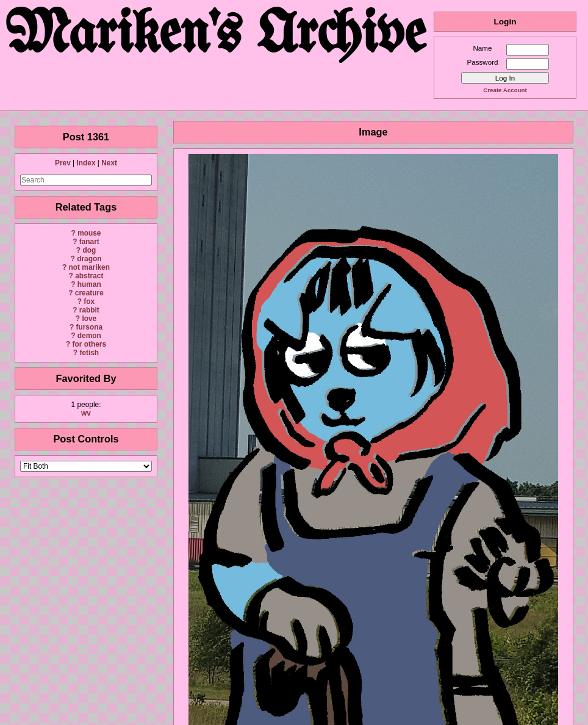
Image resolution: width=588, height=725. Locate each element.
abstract (89, 276)
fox (89, 301)
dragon (89, 259)
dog (89, 250)
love (89, 319)
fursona (89, 327)
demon (89, 336)
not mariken (89, 267)
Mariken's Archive (217, 36)
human (89, 284)
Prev (63, 163)
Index (86, 163)
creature (89, 293)
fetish (89, 353)
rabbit (89, 310)
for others (90, 344)
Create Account (505, 90)
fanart (89, 242)
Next (109, 163)
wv (86, 413)
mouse (89, 233)
